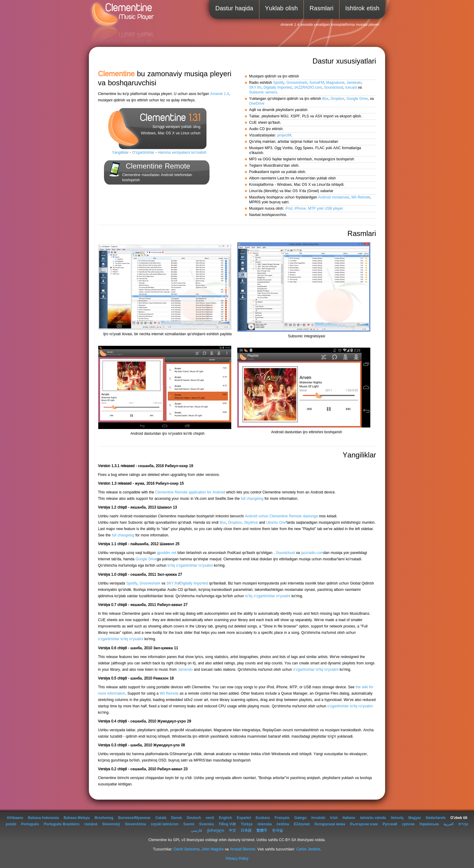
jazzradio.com (312, 553)
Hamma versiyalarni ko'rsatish (182, 153)
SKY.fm (255, 88)
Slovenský (111, 824)
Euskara (263, 818)
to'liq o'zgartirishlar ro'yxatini (190, 566)
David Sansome (187, 849)
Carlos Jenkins (308, 849)
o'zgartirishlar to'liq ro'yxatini (121, 639)
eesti (210, 818)
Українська (429, 824)
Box (325, 99)
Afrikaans (15, 818)
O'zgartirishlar (143, 153)
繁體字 (262, 830)
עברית (463, 824)
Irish (334, 818)
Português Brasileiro (62, 824)
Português (30, 824)
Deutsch (194, 818)
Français (282, 818)
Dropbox (338, 99)
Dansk (177, 818)
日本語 (246, 830)
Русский (390, 824)
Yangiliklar (120, 153)
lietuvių (397, 818)
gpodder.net (167, 553)
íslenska (265, 824)
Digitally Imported (278, 88)
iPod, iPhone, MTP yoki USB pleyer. (314, 209)
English (225, 818)
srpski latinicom (165, 824)
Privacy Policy (237, 859)
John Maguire (213, 849)
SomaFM (317, 83)
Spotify (279, 83)
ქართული (215, 830)
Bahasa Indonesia (44, 818)
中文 (232, 830)
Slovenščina (135, 824)
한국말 (278, 830)
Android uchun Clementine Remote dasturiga (281, 516)
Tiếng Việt (227, 824)
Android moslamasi (334, 197)
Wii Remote (361, 197)
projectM (284, 135)
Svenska (207, 824)
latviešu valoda (373, 818)
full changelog (252, 499)
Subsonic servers (263, 92)
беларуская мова (330, 824)
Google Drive (357, 99)
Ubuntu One (276, 523)
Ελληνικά (302, 824)
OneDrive (257, 104)
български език (364, 824)
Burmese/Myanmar (134, 818)
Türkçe (247, 824)
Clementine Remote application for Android (190, 492)
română (91, 824)
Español (244, 818)
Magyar (415, 818)
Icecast (351, 88)
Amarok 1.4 (219, 94)
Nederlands (436, 818)
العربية (448, 824)
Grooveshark (297, 83)
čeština (283, 824)
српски (408, 824)
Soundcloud (334, 88)
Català (161, 818)
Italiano (349, 818)
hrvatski (318, 818)
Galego (301, 818)
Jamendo (354, 83)
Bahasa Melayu (77, 818)
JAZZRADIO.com (308, 88)
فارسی (196, 830)
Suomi (189, 824)
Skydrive (251, 523)
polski (11, 824)
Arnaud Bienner (242, 849)
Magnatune (335, 83)
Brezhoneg (104, 818)
